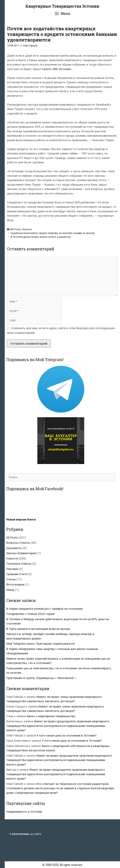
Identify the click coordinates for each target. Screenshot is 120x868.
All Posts (16, 229)
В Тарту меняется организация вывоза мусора (38, 629)
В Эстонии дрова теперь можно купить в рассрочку (41, 237)
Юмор (10, 590)
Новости (27, 229)
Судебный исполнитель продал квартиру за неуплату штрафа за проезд (52, 233)
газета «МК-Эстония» (57, 69)
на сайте (25, 834)
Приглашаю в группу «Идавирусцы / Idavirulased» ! (41, 678)
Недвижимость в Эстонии (24, 812)
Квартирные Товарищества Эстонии (62, 6)
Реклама (12, 569)
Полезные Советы (19, 564)
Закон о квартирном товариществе (51, 716)
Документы (14, 548)
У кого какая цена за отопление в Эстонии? (66, 735)
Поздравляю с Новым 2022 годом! (31, 614)
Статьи (11, 579)
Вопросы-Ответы (18, 543)
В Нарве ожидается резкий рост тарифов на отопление (44, 609)
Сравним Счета (17, 574)
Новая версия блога (21, 519)
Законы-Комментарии (21, 553)
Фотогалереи (15, 585)
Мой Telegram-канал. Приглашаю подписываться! (41, 644)
